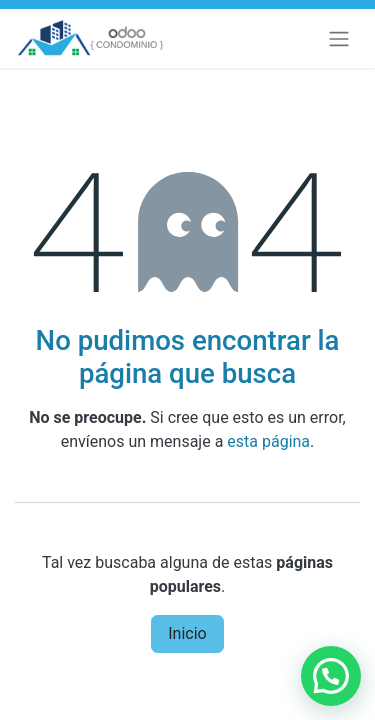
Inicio (187, 633)
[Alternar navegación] (339, 38)
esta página (268, 441)
